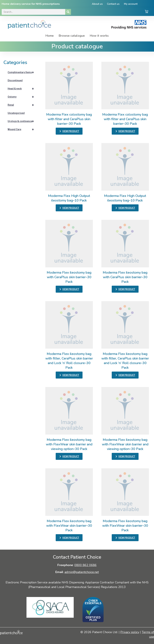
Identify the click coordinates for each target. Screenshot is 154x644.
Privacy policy (130, 632)
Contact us (113, 4)
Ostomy (22, 97)
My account (131, 4)
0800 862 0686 (85, 565)
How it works (99, 36)
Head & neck (22, 89)
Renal (22, 105)
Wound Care (22, 129)
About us (97, 4)
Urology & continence (22, 121)
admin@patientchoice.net (82, 572)
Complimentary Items (22, 72)
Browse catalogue (72, 36)
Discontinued (15, 80)
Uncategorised (16, 113)
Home (50, 36)
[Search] (68, 12)
